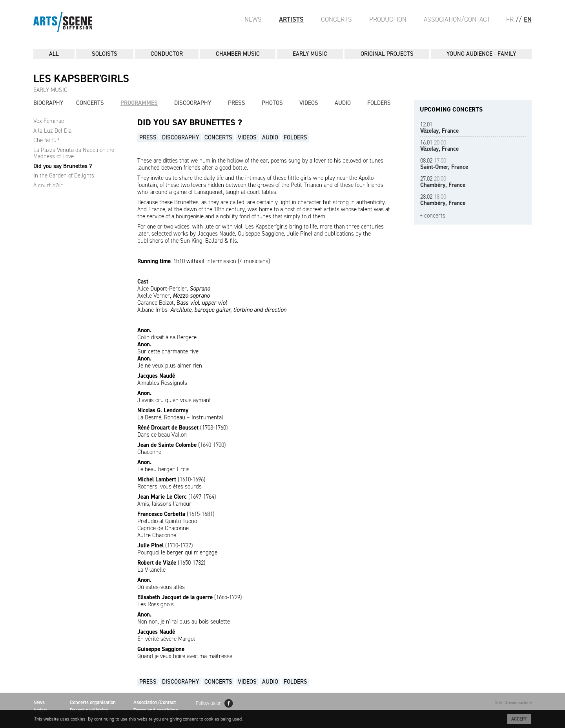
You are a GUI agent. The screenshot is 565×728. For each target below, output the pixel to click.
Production (388, 19)
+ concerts (433, 216)
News (253, 19)
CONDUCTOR (167, 54)
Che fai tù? (46, 140)
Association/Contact (457, 19)
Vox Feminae (49, 121)
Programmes (139, 103)
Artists (291, 19)
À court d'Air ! (49, 185)
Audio (343, 103)
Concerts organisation (93, 702)
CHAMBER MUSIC (238, 54)
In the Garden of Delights (64, 176)
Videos (309, 103)
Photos (272, 103)
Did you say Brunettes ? (63, 166)
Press (237, 103)
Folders (379, 103)
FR (510, 19)
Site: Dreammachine (513, 703)
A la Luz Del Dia (52, 131)
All (54, 54)
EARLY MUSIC (310, 54)
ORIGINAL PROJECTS (387, 54)
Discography (193, 103)
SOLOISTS (105, 54)
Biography (48, 103)
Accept (519, 719)
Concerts (336, 19)
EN (528, 19)
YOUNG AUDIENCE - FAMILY (481, 54)
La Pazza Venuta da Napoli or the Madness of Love (74, 153)
